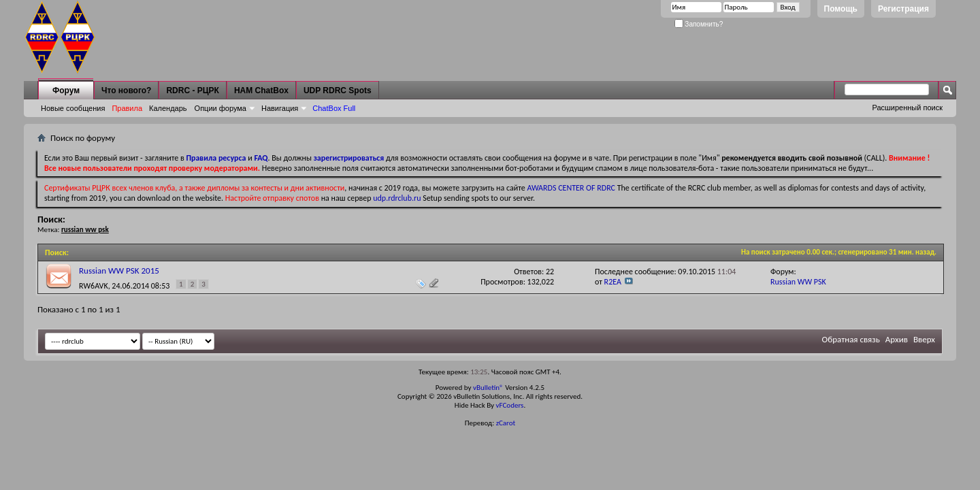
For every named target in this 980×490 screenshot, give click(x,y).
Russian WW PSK (798, 282)
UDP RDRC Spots (338, 91)
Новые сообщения (73, 108)
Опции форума (220, 108)
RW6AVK (94, 286)
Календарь (168, 108)
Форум (66, 91)
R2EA (613, 282)
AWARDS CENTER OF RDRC (571, 188)
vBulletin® (488, 388)
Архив (897, 339)
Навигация (280, 108)
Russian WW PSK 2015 (119, 271)
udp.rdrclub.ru (397, 198)
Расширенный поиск (907, 108)
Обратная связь (851, 339)
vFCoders (510, 405)
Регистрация (903, 9)
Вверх (924, 339)
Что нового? (126, 91)
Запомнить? (699, 24)
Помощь (841, 9)
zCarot (506, 423)
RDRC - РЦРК (192, 91)
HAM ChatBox (261, 91)
